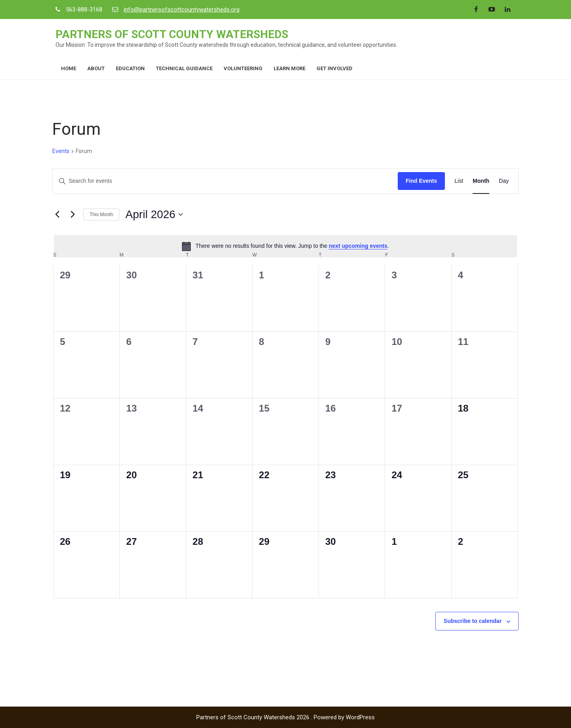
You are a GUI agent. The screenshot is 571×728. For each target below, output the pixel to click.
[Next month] (73, 215)
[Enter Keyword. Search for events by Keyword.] (225, 181)
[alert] (285, 246)
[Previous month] (57, 215)
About (96, 68)
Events (61, 151)
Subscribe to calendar (473, 621)
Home (69, 68)
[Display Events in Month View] (481, 181)
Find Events (421, 181)
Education (130, 68)
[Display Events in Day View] (504, 181)
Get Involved (334, 68)
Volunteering (243, 68)
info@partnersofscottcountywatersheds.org (182, 10)
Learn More (289, 68)
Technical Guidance (184, 68)
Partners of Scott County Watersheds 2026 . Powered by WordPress (285, 717)
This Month (101, 215)
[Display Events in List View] (459, 181)
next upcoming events (358, 246)
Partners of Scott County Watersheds (172, 34)
